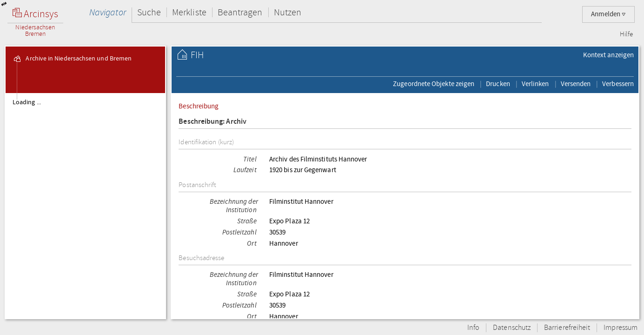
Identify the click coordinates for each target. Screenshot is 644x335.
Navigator (108, 12)
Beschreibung (199, 106)
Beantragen (240, 12)
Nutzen (288, 12)
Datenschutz (512, 328)
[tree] (85, 206)
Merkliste (189, 12)
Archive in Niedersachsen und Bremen (72, 59)
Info (473, 328)
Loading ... (27, 102)
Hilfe (626, 34)
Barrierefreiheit (567, 328)
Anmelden (608, 14)
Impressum (621, 328)
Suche (149, 12)
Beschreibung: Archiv (212, 122)
